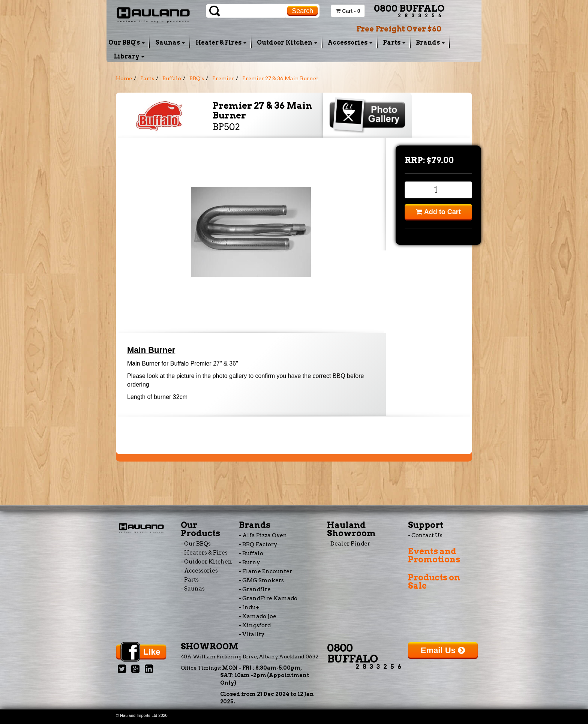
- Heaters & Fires (204, 553)
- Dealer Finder (349, 544)
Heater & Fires (221, 43)
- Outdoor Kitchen (206, 562)
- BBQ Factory (258, 544)
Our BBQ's (127, 43)
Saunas (170, 43)
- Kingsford (255, 625)
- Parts (190, 580)
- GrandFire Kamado (268, 598)
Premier (223, 78)
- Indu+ (249, 607)
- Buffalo (251, 553)
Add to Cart (438, 212)
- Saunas (193, 589)
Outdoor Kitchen (287, 43)
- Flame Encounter (265, 571)
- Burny (250, 562)
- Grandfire (255, 589)
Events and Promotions (434, 555)
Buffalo (172, 78)
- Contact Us (425, 535)
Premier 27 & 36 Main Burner (280, 78)
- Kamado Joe (258, 616)
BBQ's (197, 78)
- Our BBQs (196, 544)
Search (302, 11)
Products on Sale (434, 582)
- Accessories (199, 571)
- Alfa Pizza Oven (263, 535)
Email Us (443, 650)
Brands (430, 43)
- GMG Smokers (261, 580)
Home (124, 78)
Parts (394, 43)
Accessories (350, 43)
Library (129, 56)
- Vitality (252, 634)
